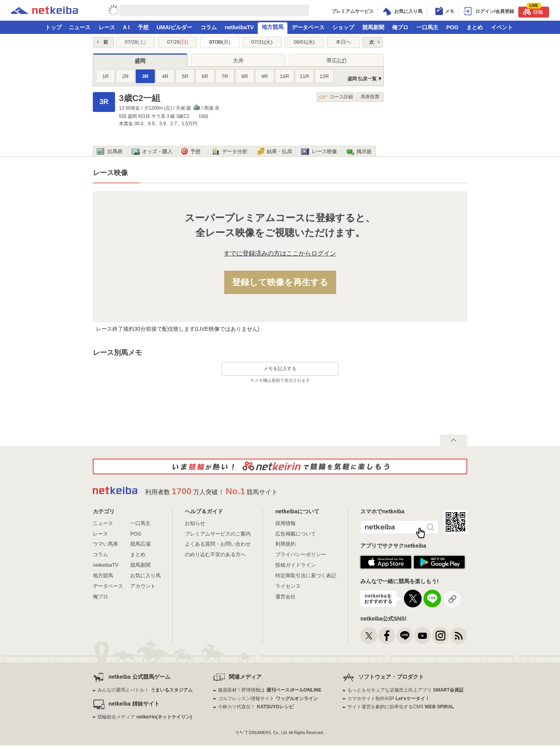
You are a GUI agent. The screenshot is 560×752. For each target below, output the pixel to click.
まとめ (475, 27)
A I (126, 27)
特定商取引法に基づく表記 (306, 576)
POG (452, 27)
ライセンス (288, 586)
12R (324, 76)
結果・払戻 (274, 152)
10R (285, 76)
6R (205, 76)
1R (105, 76)
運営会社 (285, 597)
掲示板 (359, 152)
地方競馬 (273, 27)
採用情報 (285, 523)
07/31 (262, 42)
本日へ (343, 42)
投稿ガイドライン (296, 565)
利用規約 (285, 544)
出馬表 (110, 152)
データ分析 (229, 152)
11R (305, 76)
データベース (308, 27)
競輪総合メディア (144, 717)
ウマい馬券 (105, 544)
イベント (502, 27)
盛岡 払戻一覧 (362, 79)
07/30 (220, 42)
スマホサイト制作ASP (389, 699)
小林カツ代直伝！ (256, 707)
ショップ (343, 27)
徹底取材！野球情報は (270, 690)
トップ (53, 27)
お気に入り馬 (145, 576)
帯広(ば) (336, 60)
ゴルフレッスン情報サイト (268, 699)
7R (225, 76)
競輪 (533, 11)
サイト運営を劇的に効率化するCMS (401, 707)
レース (107, 27)
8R (245, 76)
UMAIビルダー (174, 27)
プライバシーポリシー (301, 554)
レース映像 (319, 152)
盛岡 (140, 61)
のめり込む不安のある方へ (215, 554)
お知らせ (195, 523)
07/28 (135, 42)
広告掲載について (296, 534)
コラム (209, 27)
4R (165, 76)
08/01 (304, 42)
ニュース (80, 27)
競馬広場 (140, 544)
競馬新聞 (373, 27)
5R (185, 76)
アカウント (143, 586)
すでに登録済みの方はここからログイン (280, 253)
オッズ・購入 (152, 152)
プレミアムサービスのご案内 (218, 534)
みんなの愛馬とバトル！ (145, 690)
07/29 (177, 42)
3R (145, 76)
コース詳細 (336, 97)
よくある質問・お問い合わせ (218, 544)
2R (125, 76)
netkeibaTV (239, 27)
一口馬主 (427, 27)
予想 (143, 27)
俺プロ (400, 27)
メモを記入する (280, 369)
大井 (238, 60)
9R (265, 76)
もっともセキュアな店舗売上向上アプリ (406, 690)
